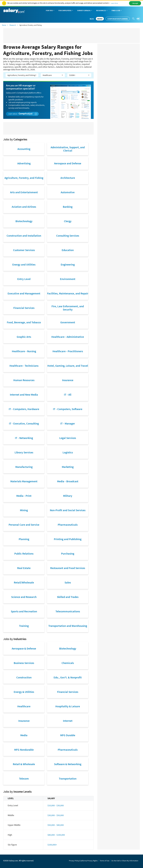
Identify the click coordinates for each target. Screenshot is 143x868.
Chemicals (68, 663)
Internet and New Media (24, 395)
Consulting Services (68, 236)
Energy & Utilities (24, 692)
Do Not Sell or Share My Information (125, 861)
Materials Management (24, 481)
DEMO (100, 19)
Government (68, 322)
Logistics (68, 452)
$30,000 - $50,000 (56, 815)
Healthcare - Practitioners (68, 351)
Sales (68, 582)
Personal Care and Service (24, 525)
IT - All (68, 395)
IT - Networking (24, 438)
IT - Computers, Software (68, 409)
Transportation (68, 779)
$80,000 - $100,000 (56, 835)
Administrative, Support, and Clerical (68, 149)
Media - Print (24, 496)
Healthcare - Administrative (68, 337)
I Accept (135, 3)
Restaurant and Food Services (68, 568)
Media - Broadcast (68, 481)
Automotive (68, 192)
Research (13, 25)
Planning (24, 539)
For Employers (66, 11)
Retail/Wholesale (24, 582)
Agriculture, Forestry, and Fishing (24, 178)
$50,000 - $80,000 (56, 825)
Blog (92, 19)
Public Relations (24, 554)
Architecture (68, 178)
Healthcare (24, 706)
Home (4, 25)
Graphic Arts (24, 337)
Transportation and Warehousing (68, 626)
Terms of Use (105, 861)
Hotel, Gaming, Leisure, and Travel (68, 366)
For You (50, 11)
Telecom (24, 779)
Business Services (24, 663)
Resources (102, 11)
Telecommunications (68, 611)
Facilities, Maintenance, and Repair (68, 293)
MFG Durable (68, 735)
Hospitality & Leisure (68, 706)
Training (24, 626)
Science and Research (24, 597)
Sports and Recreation (24, 611)
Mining (24, 510)
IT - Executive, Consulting (24, 423)
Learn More (114, 3)
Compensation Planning (118, 19)
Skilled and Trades (68, 597)
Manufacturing (24, 467)
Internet (68, 721)
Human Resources (24, 380)
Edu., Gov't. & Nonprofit (68, 677)
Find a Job (117, 11)
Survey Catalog (85, 11)
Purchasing (68, 554)
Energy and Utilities (24, 264)
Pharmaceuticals (68, 525)
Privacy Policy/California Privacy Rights (83, 861)
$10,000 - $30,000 (56, 805)
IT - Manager (68, 423)
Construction (24, 677)
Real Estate (24, 568)
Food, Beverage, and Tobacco (24, 322)
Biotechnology (24, 221)
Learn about (23, 114)
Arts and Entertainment (24, 192)
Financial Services (24, 308)
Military (68, 496)
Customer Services (24, 250)
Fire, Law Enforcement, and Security (68, 308)
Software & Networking (68, 764)
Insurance (68, 380)
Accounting (24, 149)
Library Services (24, 452)
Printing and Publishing (68, 539)
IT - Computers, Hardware (24, 409)
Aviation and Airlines (24, 207)
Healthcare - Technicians (24, 366)
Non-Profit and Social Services (68, 510)
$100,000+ (52, 845)
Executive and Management (24, 293)
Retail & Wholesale (24, 764)
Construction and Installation (24, 236)
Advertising (24, 163)
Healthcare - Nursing (24, 351)
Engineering (68, 264)
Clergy (68, 221)
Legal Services (68, 438)
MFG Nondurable (24, 750)
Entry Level (24, 279)
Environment (68, 279)
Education (68, 250)
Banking (68, 207)
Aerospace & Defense (24, 648)
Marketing (68, 467)
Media (24, 735)
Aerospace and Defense (68, 163)
